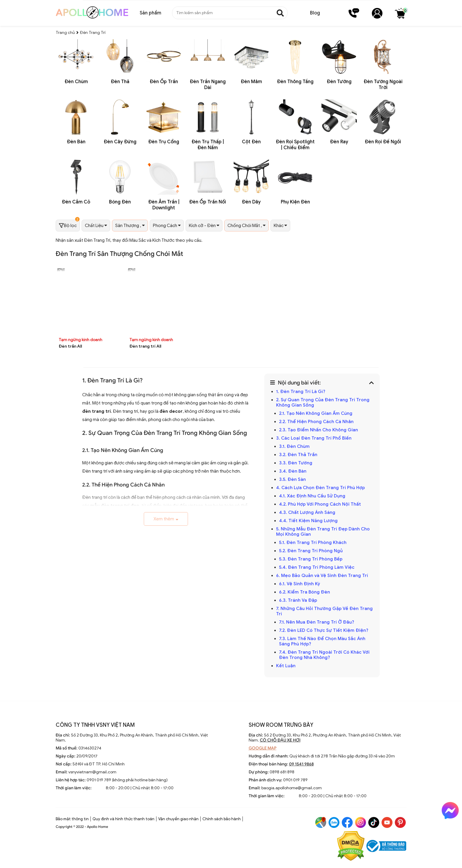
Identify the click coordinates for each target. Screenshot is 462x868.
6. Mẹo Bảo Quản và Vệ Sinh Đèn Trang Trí (322, 576)
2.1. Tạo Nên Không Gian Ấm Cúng (316, 413)
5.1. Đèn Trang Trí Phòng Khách (313, 542)
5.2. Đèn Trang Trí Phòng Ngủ (311, 551)
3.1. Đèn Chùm (294, 446)
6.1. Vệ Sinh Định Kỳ (300, 584)
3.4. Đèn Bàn (293, 471)
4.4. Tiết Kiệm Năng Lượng (309, 521)
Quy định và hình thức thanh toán (123, 819)
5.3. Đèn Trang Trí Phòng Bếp (311, 559)
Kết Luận (286, 666)
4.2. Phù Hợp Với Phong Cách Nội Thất (321, 504)
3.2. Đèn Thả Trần (299, 455)
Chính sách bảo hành (222, 819)
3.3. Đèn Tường (296, 463)
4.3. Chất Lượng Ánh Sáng (308, 512)
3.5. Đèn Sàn (293, 479)
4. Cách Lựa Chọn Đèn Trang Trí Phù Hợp (320, 488)
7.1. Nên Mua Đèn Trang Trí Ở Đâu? (317, 622)
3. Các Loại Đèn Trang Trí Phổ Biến (314, 438)
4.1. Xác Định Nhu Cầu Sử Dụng (313, 496)
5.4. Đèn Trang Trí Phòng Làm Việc (317, 567)
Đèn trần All (70, 346)
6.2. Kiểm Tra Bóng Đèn (305, 592)
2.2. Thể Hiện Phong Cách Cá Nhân (316, 422)
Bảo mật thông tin (72, 819)
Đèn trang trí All (145, 346)
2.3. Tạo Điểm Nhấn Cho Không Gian (319, 430)
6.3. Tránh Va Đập (299, 600)
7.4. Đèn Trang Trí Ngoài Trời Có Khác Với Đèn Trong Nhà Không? (324, 655)
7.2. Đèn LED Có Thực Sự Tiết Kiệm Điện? (324, 630)
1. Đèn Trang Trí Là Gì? (301, 392)
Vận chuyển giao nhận (178, 819)
